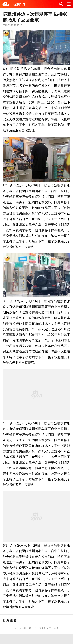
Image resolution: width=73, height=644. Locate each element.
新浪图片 (19, 4)
